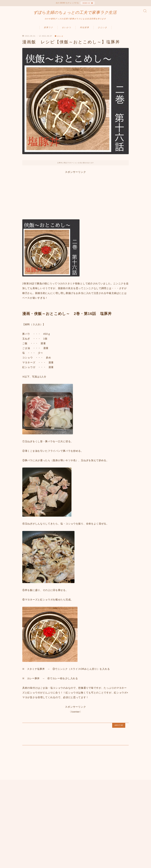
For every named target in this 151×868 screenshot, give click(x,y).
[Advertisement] (75, 197)
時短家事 (85, 30)
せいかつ (66, 30)
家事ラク (48, 30)
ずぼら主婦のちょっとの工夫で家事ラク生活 (75, 14)
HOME (8, 838)
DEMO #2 (86, 4)
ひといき (103, 30)
